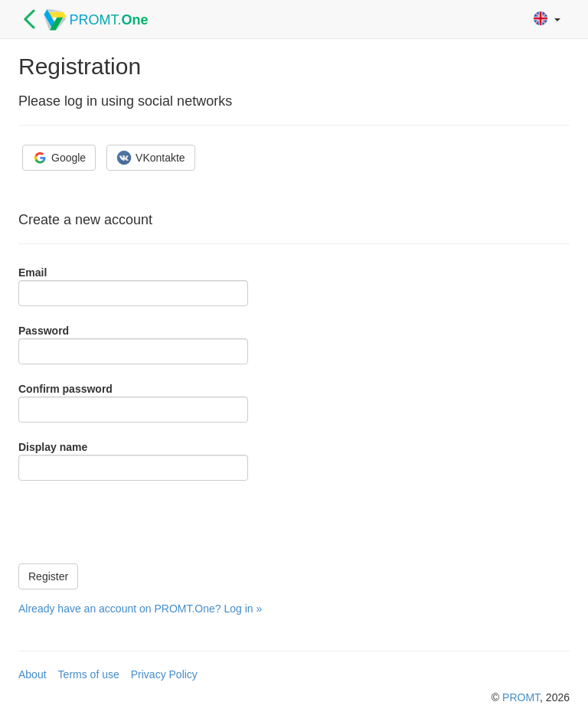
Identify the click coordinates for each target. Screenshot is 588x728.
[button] (547, 20)
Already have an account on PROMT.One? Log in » (140, 609)
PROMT (521, 697)
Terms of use (89, 674)
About (33, 674)
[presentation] (135, 522)
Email (33, 273)
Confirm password (65, 389)
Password (44, 331)
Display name (53, 447)
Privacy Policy (164, 674)
